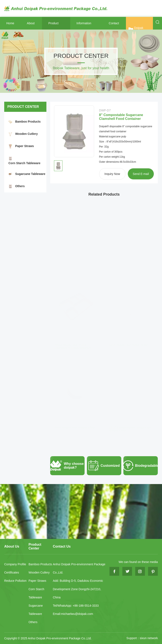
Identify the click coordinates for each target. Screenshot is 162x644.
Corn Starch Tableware (24, 163)
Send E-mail (141, 174)
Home (10, 23)
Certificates (12, 572)
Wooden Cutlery (26, 134)
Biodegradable (141, 466)
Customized (103, 466)
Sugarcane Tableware (30, 174)
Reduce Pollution (15, 581)
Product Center (35, 546)
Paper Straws (25, 146)
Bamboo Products (28, 122)
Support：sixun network (142, 638)
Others (20, 186)
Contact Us (62, 546)
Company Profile (15, 564)
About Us (12, 546)
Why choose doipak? (67, 466)
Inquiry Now (112, 174)
